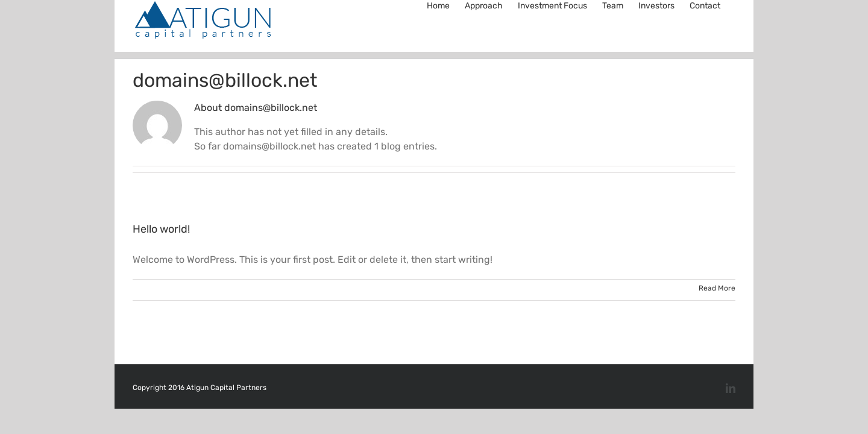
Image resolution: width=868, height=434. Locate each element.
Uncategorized (385, 290)
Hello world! (161, 229)
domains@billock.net (193, 290)
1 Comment (452, 290)
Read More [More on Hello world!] (717, 288)
